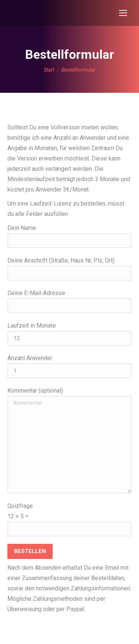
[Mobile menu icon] (123, 13)
